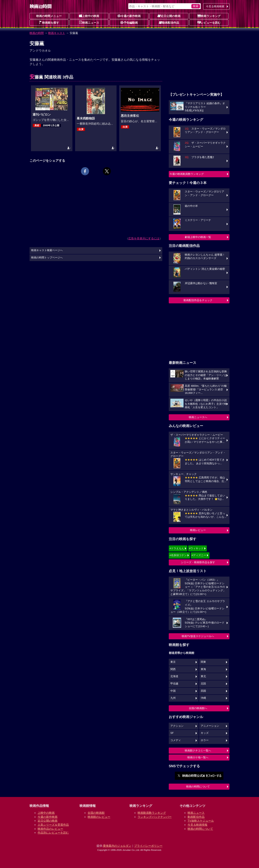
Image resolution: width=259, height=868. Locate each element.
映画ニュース (89, 22)
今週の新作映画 (129, 16)
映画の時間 (37, 33)
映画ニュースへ (198, 417)
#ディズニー (199, 555)
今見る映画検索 (215, 6)
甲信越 (174, 684)
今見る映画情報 (197, 825)
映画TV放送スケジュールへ (198, 636)
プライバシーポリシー (148, 846)
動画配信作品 (169, 22)
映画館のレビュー (99, 817)
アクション (177, 726)
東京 (173, 662)
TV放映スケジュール (201, 821)
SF (172, 733)
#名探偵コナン (178, 555)
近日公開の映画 (169, 16)
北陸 (203, 684)
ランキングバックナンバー (155, 817)
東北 (203, 676)
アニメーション (210, 726)
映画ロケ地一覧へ (198, 757)
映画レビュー (198, 530)
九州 (173, 698)
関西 (173, 669)
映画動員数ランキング (152, 813)
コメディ (176, 740)
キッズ (205, 733)
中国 (173, 691)
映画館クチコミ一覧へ (198, 751)
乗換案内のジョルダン (117, 846)
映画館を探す (49, 22)
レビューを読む (209, 22)
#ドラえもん (177, 548)
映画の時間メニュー (49, 16)
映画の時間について (198, 787)
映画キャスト (57, 33)
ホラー (205, 740)
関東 (203, 662)
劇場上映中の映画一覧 (198, 237)
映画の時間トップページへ (47, 258)
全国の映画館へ (198, 708)
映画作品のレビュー (50, 829)
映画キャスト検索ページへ (47, 250)
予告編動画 (129, 22)
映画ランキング (209, 16)
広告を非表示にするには (144, 238)
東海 (203, 669)
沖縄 (203, 698)
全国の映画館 (96, 813)
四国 (203, 691)
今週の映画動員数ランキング (187, 174)
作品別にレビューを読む (53, 833)
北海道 (174, 676)
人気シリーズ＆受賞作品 (53, 825)
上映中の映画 (89, 16)
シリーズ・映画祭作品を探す (198, 562)
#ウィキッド (196, 548)
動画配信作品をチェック (198, 300)
